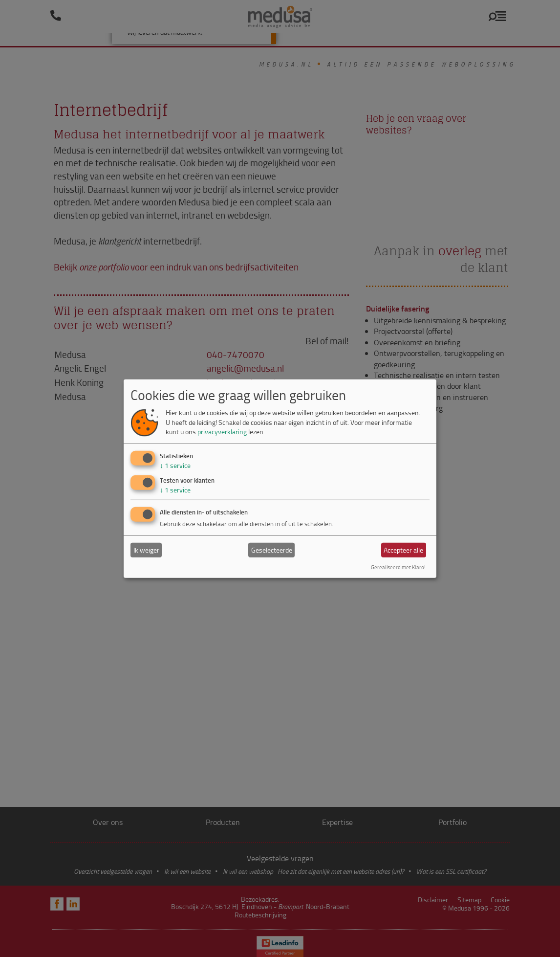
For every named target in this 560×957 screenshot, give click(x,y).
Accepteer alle (403, 550)
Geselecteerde (272, 550)
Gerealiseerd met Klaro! (398, 567)
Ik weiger (146, 550)
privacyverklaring (222, 432)
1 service (175, 465)
